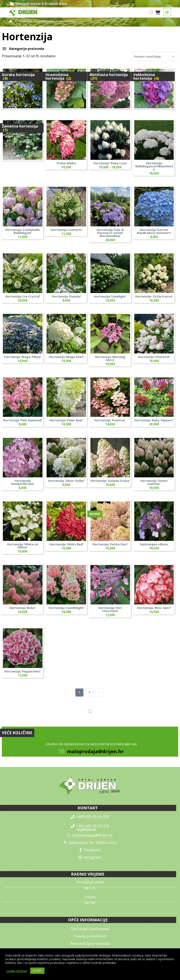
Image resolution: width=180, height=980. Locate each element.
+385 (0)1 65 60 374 (90, 828)
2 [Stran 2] (89, 694)
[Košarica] (158, 12)
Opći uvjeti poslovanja (90, 931)
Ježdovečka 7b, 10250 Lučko (90, 845)
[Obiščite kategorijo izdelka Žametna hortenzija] (23, 140)
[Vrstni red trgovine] (155, 57)
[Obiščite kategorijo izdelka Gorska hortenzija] (23, 89)
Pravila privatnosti (90, 938)
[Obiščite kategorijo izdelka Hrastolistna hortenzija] (66, 89)
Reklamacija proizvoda (90, 946)
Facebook (90, 852)
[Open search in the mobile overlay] (151, 13)
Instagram (90, 859)
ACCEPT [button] (37, 971)
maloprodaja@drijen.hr (95, 753)
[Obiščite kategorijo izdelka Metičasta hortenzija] (110, 89)
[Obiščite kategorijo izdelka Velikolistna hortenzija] (154, 89)
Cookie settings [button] (17, 971)
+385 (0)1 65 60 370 (90, 819)
